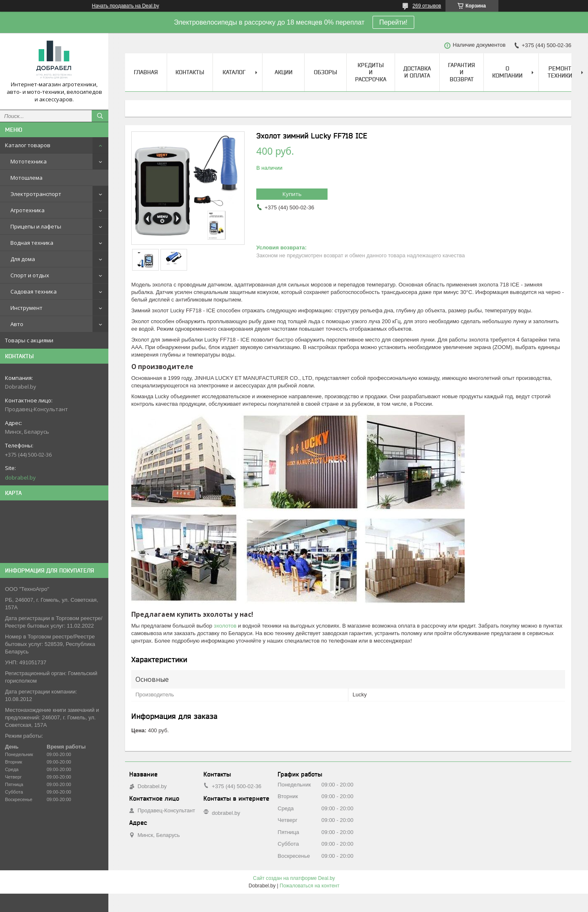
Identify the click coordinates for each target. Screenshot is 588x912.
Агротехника (28, 210)
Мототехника (29, 161)
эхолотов (225, 626)
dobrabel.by (20, 477)
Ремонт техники (560, 72)
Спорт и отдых (30, 275)
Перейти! (393, 22)
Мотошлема (26, 178)
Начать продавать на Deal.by (126, 6)
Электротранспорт (36, 194)
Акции (284, 72)
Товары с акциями (29, 340)
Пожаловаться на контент (309, 886)
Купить (292, 194)
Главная (146, 72)
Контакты (190, 72)
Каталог (234, 72)
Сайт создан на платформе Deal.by (294, 878)
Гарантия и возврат (462, 72)
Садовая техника (34, 291)
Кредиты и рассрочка (371, 72)
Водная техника (32, 243)
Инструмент (26, 308)
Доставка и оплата (417, 72)
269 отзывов (427, 6)
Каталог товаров (28, 145)
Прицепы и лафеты (36, 226)
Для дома (23, 259)
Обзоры (325, 72)
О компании (507, 72)
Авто (17, 324)
